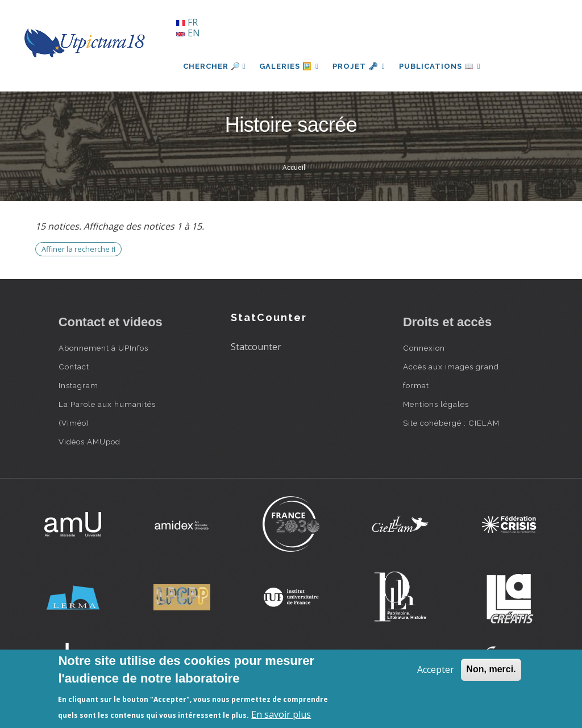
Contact (74, 367)
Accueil (294, 167)
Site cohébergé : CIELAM (451, 423)
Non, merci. (491, 669)
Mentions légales (436, 404)
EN (188, 33)
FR (187, 22)
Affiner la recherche (78, 249)
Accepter (436, 669)
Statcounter (256, 347)
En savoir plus (281, 714)
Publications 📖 (440, 66)
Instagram (78, 385)
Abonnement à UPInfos (103, 348)
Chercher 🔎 (215, 66)
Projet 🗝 (359, 66)
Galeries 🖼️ (289, 66)
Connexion (424, 348)
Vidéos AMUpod (90, 442)
